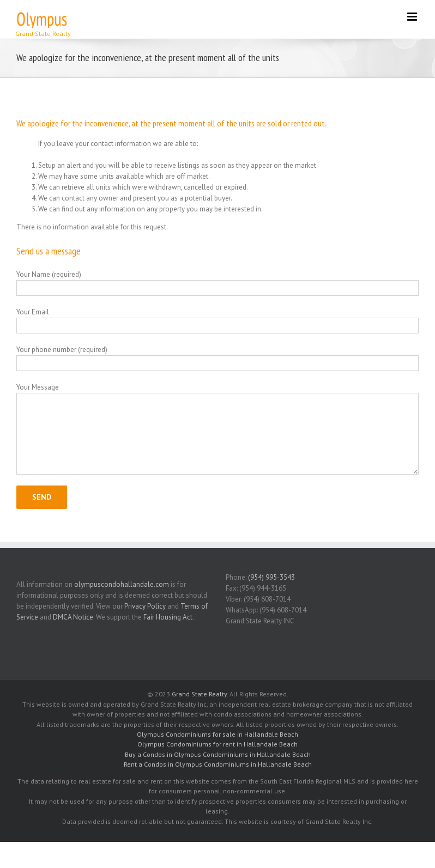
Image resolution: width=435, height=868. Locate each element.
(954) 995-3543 (271, 577)
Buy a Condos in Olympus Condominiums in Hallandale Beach (218, 754)
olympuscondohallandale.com (122, 584)
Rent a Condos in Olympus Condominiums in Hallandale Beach (218, 764)
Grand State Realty (199, 694)
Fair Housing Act (168, 617)
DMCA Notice (73, 617)
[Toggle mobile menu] (413, 17)
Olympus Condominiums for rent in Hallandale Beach (217, 744)
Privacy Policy (145, 606)
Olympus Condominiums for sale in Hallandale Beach (217, 734)
